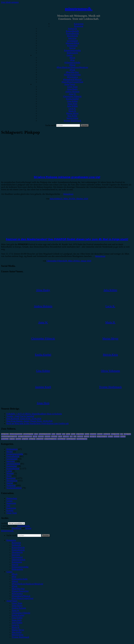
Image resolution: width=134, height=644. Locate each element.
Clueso (73, 434)
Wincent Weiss (71, 439)
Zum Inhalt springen (10, 2)
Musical (110, 437)
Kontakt (10, 510)
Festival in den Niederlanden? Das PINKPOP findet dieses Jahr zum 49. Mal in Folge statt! (67, 239)
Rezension (79, 26)
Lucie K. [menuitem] (16, 625)
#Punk (72, 70)
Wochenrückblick (14, 488)
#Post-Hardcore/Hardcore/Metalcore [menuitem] (28, 584)
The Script (25, 439)
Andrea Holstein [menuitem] (19, 608)
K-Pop (60, 437)
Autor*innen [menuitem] (12, 601)
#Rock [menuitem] (15, 574)
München (117, 437)
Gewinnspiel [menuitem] (17, 557)
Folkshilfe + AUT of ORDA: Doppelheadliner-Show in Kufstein (34, 414)
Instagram (54, 437)
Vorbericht (72, 29)
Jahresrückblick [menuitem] (19, 560)
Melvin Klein (72, 118)
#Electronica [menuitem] (17, 593)
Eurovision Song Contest (9, 437)
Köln (71, 437)
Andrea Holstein (72, 92)
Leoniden (80, 437)
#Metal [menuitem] (15, 581)
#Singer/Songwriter (72, 75)
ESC (122, 434)
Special (72, 48)
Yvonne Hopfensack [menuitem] (20, 637)
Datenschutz (12, 498)
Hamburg (41, 437)
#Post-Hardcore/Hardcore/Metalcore (72, 67)
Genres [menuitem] (9, 572)
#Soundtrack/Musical (72, 79)
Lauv (75, 437)
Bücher (10, 452)
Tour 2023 (32, 439)
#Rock (72, 58)
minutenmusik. (79, 9)
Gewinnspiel (72, 41)
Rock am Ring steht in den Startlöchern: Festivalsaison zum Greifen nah (38, 423)
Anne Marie (5, 434)
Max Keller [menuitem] (17, 632)
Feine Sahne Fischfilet (25, 437)
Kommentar (72, 46)
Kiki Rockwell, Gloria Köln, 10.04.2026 (24, 419)
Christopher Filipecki (72, 96)
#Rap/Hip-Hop (72, 72)
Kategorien (79, 24)
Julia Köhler (72, 106)
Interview (72, 38)
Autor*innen (70, 84)
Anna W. (72, 94)
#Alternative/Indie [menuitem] (20, 579)
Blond (53, 434)
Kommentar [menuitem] (17, 562)
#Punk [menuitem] (15, 586)
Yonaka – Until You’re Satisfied (20, 416)
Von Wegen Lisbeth (50, 439)
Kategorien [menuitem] (11, 540)
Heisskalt (47, 437)
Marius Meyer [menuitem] (18, 630)
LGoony (86, 437)
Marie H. (72, 111)
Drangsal (100, 434)
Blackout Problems (45, 434)
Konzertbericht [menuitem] (18, 547)
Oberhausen (5, 439)
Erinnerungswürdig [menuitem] (20, 567)
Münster (123, 437)
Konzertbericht (72, 31)
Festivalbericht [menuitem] (18, 550)
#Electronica (72, 77)
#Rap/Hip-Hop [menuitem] (18, 589)
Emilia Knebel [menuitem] (18, 615)
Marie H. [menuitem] (16, 627)
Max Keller (72, 116)
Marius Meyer (72, 113)
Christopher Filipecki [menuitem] (21, 613)
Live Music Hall (102, 437)
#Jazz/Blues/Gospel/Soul (72, 82)
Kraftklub (66, 437)
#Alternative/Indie (72, 62)
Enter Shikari (115, 434)
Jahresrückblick (72, 43)
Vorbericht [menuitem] (16, 545)
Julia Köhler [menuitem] (17, 623)
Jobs (8, 506)
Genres (70, 55)
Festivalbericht (72, 33)
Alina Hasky (72, 89)
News (9, 476)
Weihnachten (61, 439)
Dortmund (93, 434)
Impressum (11, 503)
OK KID (12, 439)
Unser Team (72, 87)
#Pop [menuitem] (14, 577)
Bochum (59, 434)
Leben (9, 471)
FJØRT (35, 437)
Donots (87, 434)
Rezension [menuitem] (16, 543)
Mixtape (10, 473)
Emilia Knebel (72, 99)
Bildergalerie (72, 53)
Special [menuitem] (15, 564)
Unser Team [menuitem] (17, 603)
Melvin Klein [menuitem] (18, 635)
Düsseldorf (107, 434)
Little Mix (93, 437)
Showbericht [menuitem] (17, 552)
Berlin (36, 434)
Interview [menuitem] (16, 555)
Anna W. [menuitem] (16, 610)
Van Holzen (40, 439)
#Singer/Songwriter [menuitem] (20, 591)
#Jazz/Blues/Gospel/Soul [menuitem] (23, 598)
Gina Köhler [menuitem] (17, 618)
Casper (68, 434)
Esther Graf (127, 434)
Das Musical (80, 434)
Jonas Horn (72, 104)
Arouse (28, 528)
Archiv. (4, 523)
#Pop (72, 60)
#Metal (72, 65)
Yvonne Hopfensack (72, 121)
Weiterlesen (68, 194)
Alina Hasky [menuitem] (17, 606)
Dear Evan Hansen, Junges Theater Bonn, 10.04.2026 (29, 421)
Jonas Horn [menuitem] (17, 620)
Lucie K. (72, 108)
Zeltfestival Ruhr (82, 439)
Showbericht (72, 36)
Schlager (18, 439)
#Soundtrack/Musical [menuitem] (21, 596)
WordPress (16, 528)
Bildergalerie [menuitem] (17, 569)
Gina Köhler (72, 101)
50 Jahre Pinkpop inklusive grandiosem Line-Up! (67, 177)
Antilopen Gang (28, 434)
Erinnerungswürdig (72, 50)
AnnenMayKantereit (16, 434)
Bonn (64, 434)
